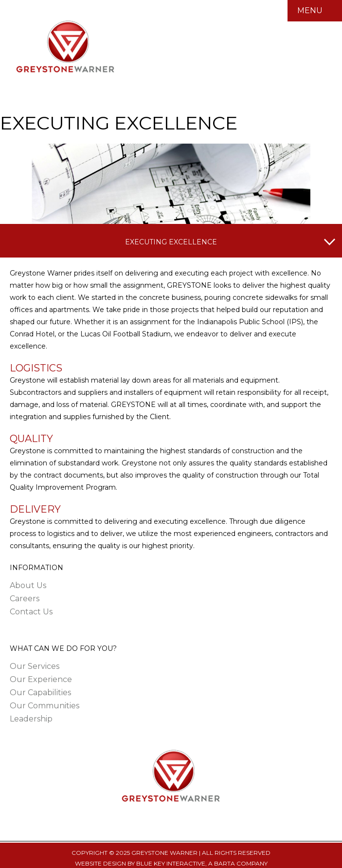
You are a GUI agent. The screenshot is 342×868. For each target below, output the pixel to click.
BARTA (225, 863)
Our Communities (45, 706)
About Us (28, 585)
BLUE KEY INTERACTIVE (171, 863)
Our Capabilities (40, 693)
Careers (25, 599)
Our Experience (41, 679)
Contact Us (31, 612)
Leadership (31, 719)
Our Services (35, 666)
